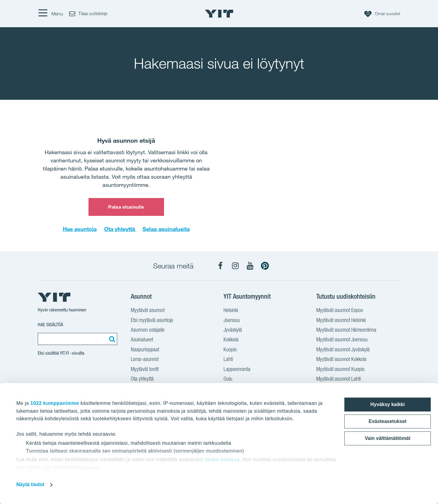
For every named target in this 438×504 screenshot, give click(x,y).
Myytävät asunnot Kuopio (340, 370)
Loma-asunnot (145, 360)
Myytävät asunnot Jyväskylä (343, 350)
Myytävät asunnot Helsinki (341, 321)
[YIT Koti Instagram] (235, 266)
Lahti (228, 360)
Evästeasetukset (387, 421)
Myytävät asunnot (148, 311)
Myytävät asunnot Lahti (338, 379)
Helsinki (231, 311)
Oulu (228, 379)
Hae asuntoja (80, 229)
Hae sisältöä (50, 325)
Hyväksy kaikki (388, 404)
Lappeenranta (237, 370)
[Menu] (50, 14)
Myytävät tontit (145, 370)
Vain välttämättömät (387, 438)
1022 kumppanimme (55, 403)
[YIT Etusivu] (219, 14)
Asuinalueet (142, 340)
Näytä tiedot (30, 484)
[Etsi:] (111, 339)
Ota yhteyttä (120, 229)
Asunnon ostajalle (148, 330)
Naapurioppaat (145, 350)
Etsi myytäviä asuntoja (152, 321)
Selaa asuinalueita (166, 229)
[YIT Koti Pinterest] (265, 266)
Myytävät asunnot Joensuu (342, 340)
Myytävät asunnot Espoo (340, 311)
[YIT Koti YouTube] (250, 266)
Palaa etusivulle (126, 207)
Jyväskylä (233, 330)
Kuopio (230, 350)
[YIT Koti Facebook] (221, 266)
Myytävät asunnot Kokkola (341, 360)
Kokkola (231, 340)
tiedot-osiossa (222, 460)
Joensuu (232, 321)
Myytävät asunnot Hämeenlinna (346, 330)
